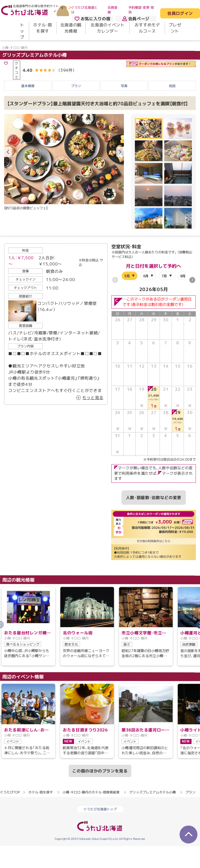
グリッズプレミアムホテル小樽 (34, 66)
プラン (76, 98)
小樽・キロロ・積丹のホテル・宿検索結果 (91, 804)
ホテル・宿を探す (43, 28)
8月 (183, 287)
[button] (120, 164)
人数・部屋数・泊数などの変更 (154, 509)
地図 (172, 98)
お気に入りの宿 (92, 19)
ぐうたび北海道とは (84, 10)
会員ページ (136, 19)
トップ (22, 31)
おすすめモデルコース (147, 28)
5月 (127, 287)
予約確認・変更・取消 (141, 10)
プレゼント (175, 28)
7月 (164, 287)
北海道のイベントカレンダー (107, 28)
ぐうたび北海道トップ (100, 821)
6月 (146, 287)
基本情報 (28, 98)
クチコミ (16, 82)
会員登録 (113, 10)
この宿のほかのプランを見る (100, 783)
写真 (124, 98)
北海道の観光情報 (71, 28)
